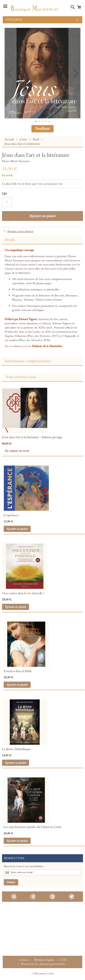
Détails (10, 240)
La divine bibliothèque (16, 749)
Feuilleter (42, 129)
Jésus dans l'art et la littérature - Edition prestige (32, 437)
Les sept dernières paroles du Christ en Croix (33, 827)
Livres (24, 139)
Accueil (10, 139)
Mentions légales (44, 960)
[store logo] (35, 8)
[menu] (42, 20)
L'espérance (11, 515)
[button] (9, 73)
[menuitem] (42, 20)
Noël (36, 139)
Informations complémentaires (28, 361)
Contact (23, 960)
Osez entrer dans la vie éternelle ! (23, 593)
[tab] (42, 240)
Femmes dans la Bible (18, 671)
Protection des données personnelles (43, 964)
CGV (63, 960)
